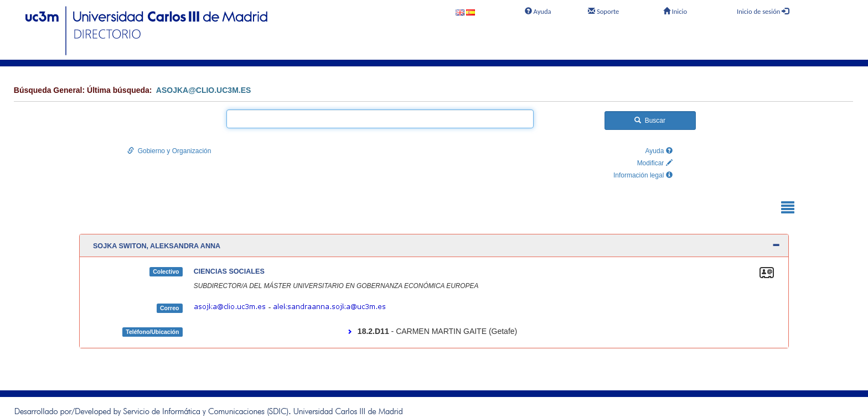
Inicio (675, 11)
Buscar (650, 121)
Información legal (643, 175)
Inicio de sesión (763, 11)
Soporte (603, 11)
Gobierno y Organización (169, 151)
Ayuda (537, 11)
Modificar (655, 163)
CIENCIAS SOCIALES (229, 271)
